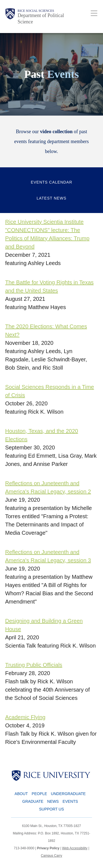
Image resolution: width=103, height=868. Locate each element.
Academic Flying (25, 717)
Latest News (51, 198)
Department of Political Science (41, 19)
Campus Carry (51, 856)
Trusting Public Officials (34, 665)
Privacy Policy (48, 848)
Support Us (51, 809)
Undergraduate (68, 794)
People (39, 794)
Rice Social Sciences (36, 11)
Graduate (33, 801)
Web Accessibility (75, 848)
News (53, 801)
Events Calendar (51, 182)
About (21, 794)
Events (70, 801)
